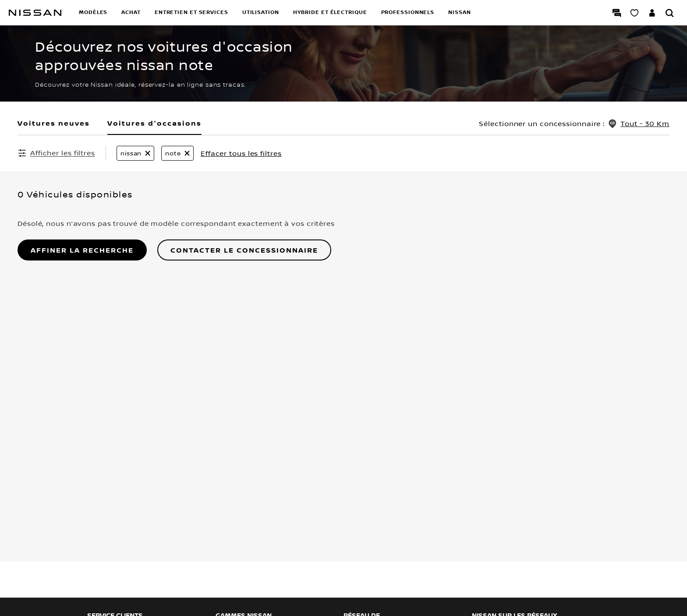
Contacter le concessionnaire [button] (244, 250)
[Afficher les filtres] (56, 153)
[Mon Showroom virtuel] (634, 13)
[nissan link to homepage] (35, 13)
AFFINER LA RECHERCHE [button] (82, 250)
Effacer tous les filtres (241, 153)
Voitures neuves (54, 123)
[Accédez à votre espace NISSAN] (652, 13)
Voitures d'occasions (154, 123)
